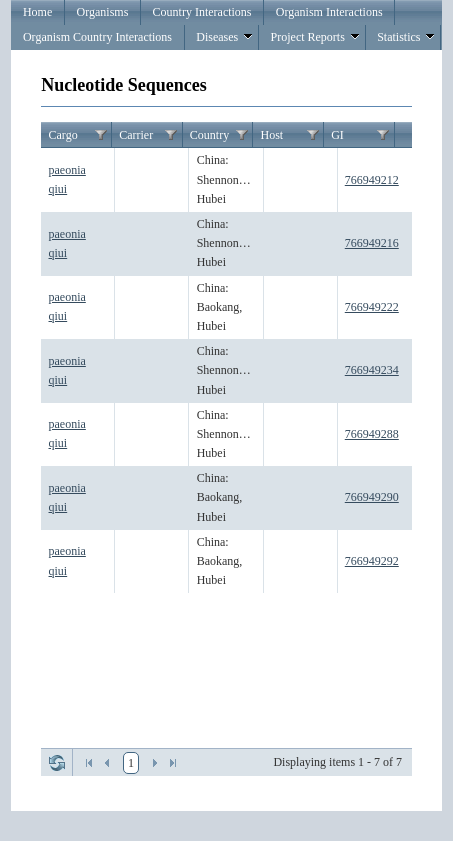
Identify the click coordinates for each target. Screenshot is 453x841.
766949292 (372, 561)
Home (37, 12)
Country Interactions (202, 12)
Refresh (57, 763)
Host (271, 135)
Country (209, 135)
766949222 (372, 307)
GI (337, 135)
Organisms (103, 12)
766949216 (372, 243)
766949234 (372, 370)
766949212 (372, 180)
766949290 (372, 497)
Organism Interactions (329, 12)
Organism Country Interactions (97, 37)
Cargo (63, 135)
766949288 (372, 434)
